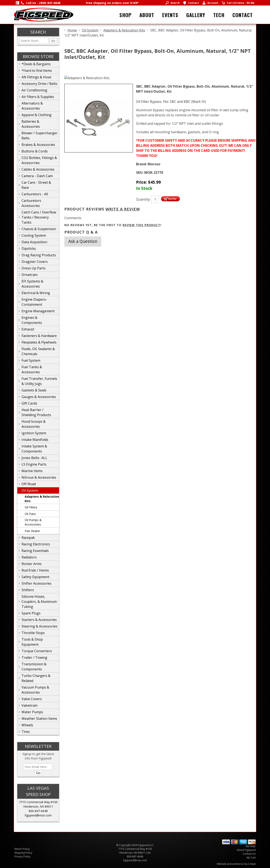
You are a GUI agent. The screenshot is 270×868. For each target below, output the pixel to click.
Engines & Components (32, 320)
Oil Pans (30, 514)
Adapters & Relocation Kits (42, 499)
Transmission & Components (34, 667)
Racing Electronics (36, 544)
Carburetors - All (35, 194)
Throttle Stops (33, 633)
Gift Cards (29, 403)
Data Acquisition (34, 242)
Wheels (27, 725)
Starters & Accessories (39, 620)
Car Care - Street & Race (36, 185)
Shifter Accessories (36, 583)
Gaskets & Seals (34, 390)
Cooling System (34, 235)
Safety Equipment (35, 577)
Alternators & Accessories (32, 106)
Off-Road (29, 484)
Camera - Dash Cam (37, 176)
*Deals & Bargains (36, 64)
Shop (125, 15)
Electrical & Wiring (36, 293)
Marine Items (32, 471)
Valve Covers (32, 699)
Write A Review (123, 209)
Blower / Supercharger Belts (40, 136)
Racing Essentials (35, 551)
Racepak (28, 538)
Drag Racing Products (39, 255)
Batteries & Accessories (31, 124)
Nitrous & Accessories (39, 477)
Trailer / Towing (34, 657)
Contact (243, 15)
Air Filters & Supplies (38, 97)
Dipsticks (29, 249)
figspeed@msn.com (38, 815)
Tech (219, 15)
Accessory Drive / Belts (39, 84)
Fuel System (31, 360)
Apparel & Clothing (36, 115)
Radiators (29, 557)
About (147, 15)
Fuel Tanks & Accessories (32, 369)
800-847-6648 (38, 811)
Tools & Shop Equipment (32, 642)
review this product (141, 225)
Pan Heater (32, 531)
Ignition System (34, 433)
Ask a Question (83, 241)
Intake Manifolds (35, 440)
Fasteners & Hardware (39, 336)
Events (170, 15)
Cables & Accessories (38, 169)
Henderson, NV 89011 (38, 806)
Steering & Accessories (39, 626)
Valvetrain (30, 705)
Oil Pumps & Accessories (33, 522)
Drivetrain (30, 275)
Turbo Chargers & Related (36, 678)
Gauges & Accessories (39, 397)
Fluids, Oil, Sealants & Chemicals (38, 351)
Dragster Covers (35, 262)
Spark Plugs (31, 613)
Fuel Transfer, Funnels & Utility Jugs (39, 381)
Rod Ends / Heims (35, 570)
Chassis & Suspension (39, 229)
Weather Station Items (39, 719)
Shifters (28, 590)
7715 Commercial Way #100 (38, 802)
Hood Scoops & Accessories (34, 424)
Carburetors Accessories (31, 203)
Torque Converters (37, 651)
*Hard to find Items (37, 71)
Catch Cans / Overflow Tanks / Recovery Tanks (39, 217)
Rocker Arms (32, 564)
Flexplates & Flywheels (39, 342)
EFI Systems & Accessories (32, 284)
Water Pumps (32, 712)
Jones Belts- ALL (34, 458)
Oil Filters (31, 507)
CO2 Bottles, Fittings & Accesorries (39, 160)
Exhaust (28, 329)
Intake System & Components (34, 449)
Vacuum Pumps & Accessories (35, 690)
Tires (26, 732)
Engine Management (38, 311)
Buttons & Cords (35, 151)
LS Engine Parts (34, 464)
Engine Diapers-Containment (34, 302)
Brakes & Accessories (38, 145)
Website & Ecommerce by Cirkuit (236, 864)
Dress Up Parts (34, 268)
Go (53, 41)
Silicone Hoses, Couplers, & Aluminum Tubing (39, 602)
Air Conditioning (34, 90)
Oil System (30, 490)
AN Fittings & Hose (36, 77)
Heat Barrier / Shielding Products (36, 412)
